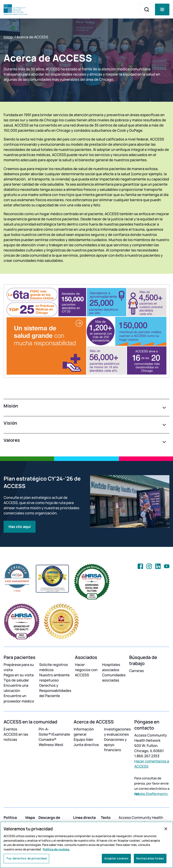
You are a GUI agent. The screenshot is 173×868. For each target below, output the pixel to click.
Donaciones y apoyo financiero (115, 745)
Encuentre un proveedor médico (19, 698)
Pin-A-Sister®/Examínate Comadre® (54, 734)
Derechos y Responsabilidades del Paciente (55, 691)
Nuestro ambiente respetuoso (54, 678)
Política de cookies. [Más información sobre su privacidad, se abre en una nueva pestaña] (57, 849)
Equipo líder (84, 739)
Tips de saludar (16, 680)
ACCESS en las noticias (16, 737)
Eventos (10, 729)
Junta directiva (86, 745)
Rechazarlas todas (150, 858)
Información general (84, 732)
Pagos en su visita (19, 675)
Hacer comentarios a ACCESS (152, 764)
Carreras (137, 671)
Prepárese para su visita (19, 667)
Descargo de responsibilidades (54, 820)
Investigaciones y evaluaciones (117, 732)
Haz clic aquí (20, 527)
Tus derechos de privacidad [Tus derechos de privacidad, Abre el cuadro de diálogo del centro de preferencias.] (26, 858)
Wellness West (51, 745)
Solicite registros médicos (53, 667)
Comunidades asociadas (114, 678)
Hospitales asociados (111, 667)
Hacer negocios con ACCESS (86, 670)
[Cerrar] (166, 829)
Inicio (8, 37)
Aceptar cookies (116, 858)
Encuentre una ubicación (16, 688)
